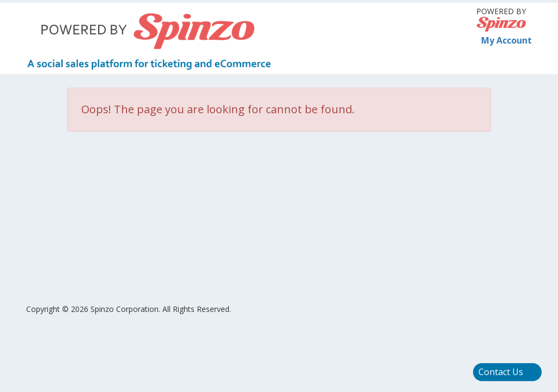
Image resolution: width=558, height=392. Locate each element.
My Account (501, 40)
